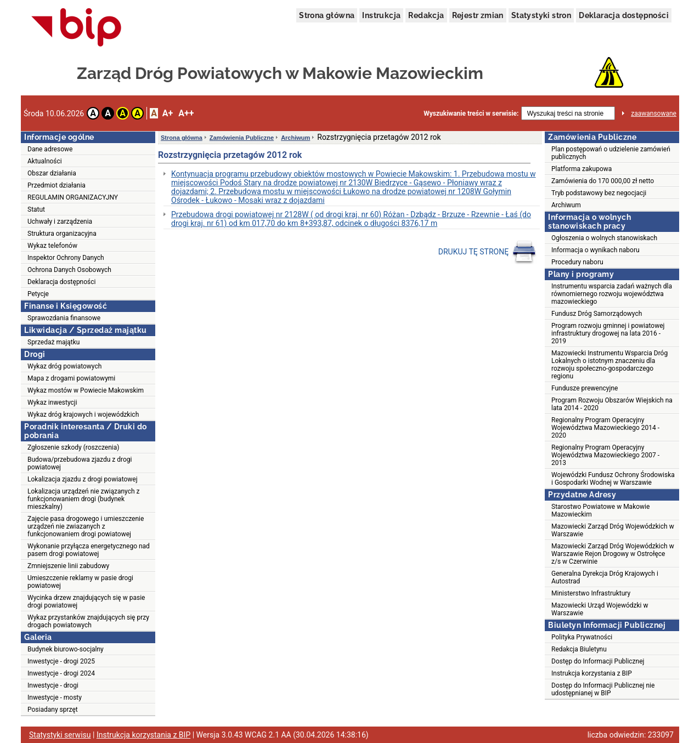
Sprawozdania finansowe (64, 318)
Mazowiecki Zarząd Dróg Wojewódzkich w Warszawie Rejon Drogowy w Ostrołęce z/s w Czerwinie (613, 554)
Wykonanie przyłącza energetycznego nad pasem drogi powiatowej (89, 550)
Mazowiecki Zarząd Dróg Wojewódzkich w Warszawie (613, 530)
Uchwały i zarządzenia (60, 222)
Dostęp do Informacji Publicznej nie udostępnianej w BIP (603, 689)
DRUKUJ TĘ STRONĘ (487, 252)
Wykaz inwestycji (52, 402)
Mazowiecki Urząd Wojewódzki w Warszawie (600, 609)
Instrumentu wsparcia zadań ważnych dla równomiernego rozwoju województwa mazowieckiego (612, 294)
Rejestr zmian (478, 15)
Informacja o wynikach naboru (595, 250)
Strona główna (327, 15)
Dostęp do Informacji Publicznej (598, 661)
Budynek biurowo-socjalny (66, 649)
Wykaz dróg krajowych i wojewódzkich (83, 415)
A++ (186, 113)
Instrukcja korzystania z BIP (592, 673)
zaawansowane (654, 114)
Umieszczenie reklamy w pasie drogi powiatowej (80, 582)
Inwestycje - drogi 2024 (61, 673)
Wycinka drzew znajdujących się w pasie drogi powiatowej (86, 602)
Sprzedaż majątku (53, 342)
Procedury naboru (577, 262)
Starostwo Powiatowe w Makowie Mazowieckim (600, 511)
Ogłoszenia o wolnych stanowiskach (604, 238)
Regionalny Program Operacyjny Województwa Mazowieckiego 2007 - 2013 (605, 455)
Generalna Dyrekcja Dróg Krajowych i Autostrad (605, 577)
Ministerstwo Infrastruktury (591, 593)
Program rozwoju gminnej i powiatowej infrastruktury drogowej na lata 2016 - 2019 (608, 333)
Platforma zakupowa (582, 169)
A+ (168, 113)
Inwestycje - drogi (53, 685)
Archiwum (295, 138)
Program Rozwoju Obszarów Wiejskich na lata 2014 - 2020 (612, 404)
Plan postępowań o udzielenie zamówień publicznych (611, 153)
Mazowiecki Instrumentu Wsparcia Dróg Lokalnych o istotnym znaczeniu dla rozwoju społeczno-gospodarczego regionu (609, 365)
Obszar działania (52, 173)
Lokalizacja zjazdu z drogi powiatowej (83, 479)
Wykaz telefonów (52, 246)
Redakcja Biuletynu (579, 649)
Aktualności (45, 161)
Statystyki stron (541, 15)
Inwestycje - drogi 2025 (61, 661)
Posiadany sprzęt (53, 710)
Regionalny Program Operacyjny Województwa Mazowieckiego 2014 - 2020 (605, 428)
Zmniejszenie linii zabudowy (68, 566)
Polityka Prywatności (582, 637)
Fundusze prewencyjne (585, 388)
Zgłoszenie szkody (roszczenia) (73, 447)
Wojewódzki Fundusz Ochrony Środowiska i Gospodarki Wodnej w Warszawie (613, 479)
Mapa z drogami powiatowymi (71, 378)
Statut (36, 209)
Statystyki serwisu (60, 735)
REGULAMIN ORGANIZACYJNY (73, 197)
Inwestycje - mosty (55, 697)
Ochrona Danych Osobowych (69, 270)
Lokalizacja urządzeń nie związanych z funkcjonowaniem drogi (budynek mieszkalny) (83, 499)
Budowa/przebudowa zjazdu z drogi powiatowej (80, 463)
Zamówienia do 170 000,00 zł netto (603, 181)
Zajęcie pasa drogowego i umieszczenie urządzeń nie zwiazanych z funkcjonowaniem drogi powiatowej (86, 526)
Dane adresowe (50, 149)
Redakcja (426, 15)
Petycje (38, 294)
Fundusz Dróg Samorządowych (597, 314)
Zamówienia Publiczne (242, 138)
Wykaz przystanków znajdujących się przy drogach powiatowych (88, 621)
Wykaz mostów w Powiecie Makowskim (86, 390)
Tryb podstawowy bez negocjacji (599, 193)
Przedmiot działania (57, 185)
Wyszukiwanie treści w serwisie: (471, 114)
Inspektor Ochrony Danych (66, 258)
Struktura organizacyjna (62, 234)
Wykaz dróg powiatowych (64, 366)
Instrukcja (381, 15)
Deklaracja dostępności (624, 15)
